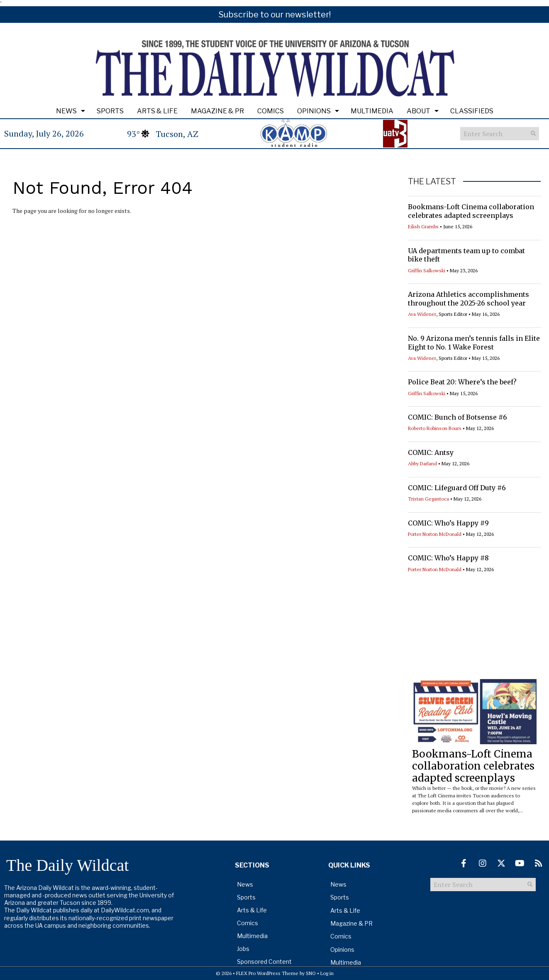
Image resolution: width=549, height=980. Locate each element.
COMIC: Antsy (431, 452)
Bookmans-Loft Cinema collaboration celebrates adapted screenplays (471, 211)
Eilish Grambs (423, 226)
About (418, 111)
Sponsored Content (264, 962)
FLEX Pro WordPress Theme (267, 973)
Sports (110, 111)
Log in (327, 973)
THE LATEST (432, 181)
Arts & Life (157, 111)
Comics (271, 111)
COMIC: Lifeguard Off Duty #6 (457, 488)
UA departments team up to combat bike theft (466, 255)
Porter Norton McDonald (435, 534)
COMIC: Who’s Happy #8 (448, 558)
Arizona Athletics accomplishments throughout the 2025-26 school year (468, 299)
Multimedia (372, 111)
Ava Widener (422, 314)
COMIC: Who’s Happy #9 (448, 523)
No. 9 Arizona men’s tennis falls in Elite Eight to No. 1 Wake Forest (474, 343)
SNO (311, 973)
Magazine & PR (217, 111)
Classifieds (472, 111)
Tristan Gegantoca (428, 499)
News (66, 111)
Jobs (243, 949)
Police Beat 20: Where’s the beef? (462, 382)
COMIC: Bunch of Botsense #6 (457, 417)
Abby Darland (422, 463)
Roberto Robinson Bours (435, 428)
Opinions (314, 111)
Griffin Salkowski (427, 270)
